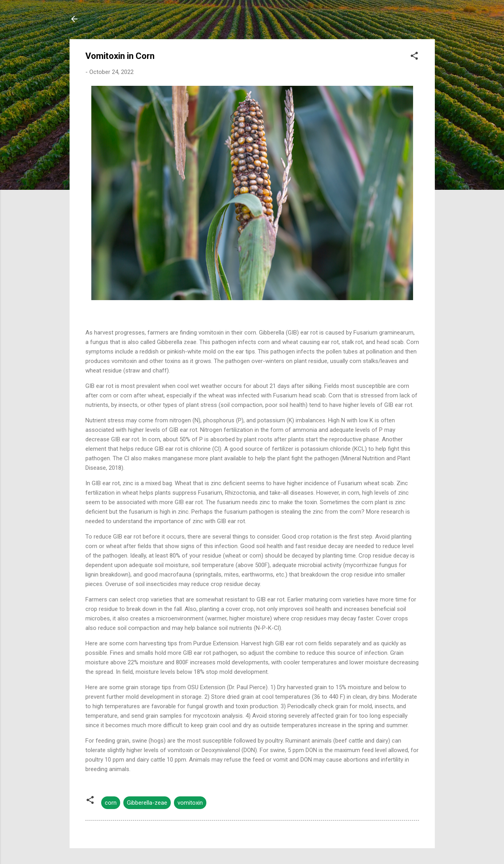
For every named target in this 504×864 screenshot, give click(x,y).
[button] (414, 57)
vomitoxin (190, 803)
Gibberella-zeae (147, 803)
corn (111, 803)
